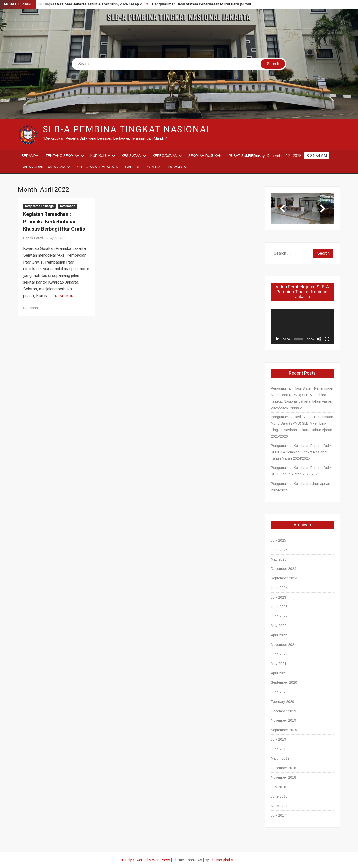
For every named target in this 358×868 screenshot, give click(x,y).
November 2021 (284, 645)
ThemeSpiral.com (224, 860)
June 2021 (279, 654)
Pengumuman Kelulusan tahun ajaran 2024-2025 (301, 487)
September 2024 (284, 578)
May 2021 (279, 664)
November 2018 (284, 777)
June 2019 (279, 749)
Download (178, 167)
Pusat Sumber (242, 156)
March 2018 (280, 806)
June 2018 (279, 796)
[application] (302, 326)
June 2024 (279, 588)
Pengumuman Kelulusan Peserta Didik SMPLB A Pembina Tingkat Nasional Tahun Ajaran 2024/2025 (301, 452)
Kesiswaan (132, 156)
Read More (66, 296)
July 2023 (279, 597)
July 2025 (279, 540)
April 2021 (279, 673)
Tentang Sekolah (62, 156)
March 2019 (280, 758)
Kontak (154, 167)
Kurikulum (100, 156)
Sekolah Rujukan (205, 156)
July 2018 (279, 787)
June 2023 (279, 607)
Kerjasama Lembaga (95, 167)
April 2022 (279, 635)
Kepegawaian (165, 156)
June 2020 (279, 692)
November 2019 (284, 720)
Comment (31, 308)
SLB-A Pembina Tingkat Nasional (127, 130)
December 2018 (284, 768)
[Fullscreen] (327, 339)
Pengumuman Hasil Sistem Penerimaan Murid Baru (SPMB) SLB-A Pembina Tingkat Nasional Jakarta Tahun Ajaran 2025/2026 (302, 427)
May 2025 (279, 559)
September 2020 (284, 682)
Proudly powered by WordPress (145, 860)
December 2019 (284, 711)
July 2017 (279, 815)
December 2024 (284, 569)
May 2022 (279, 626)
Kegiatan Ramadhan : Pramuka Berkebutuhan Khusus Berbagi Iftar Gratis (54, 222)
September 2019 (284, 730)
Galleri (132, 167)
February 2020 (283, 702)
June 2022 (279, 616)
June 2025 (279, 550)
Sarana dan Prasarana (44, 167)
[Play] (277, 339)
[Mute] (319, 339)
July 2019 (279, 739)
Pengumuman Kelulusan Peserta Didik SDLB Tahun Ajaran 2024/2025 (301, 471)
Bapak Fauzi (33, 238)
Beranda (30, 156)
